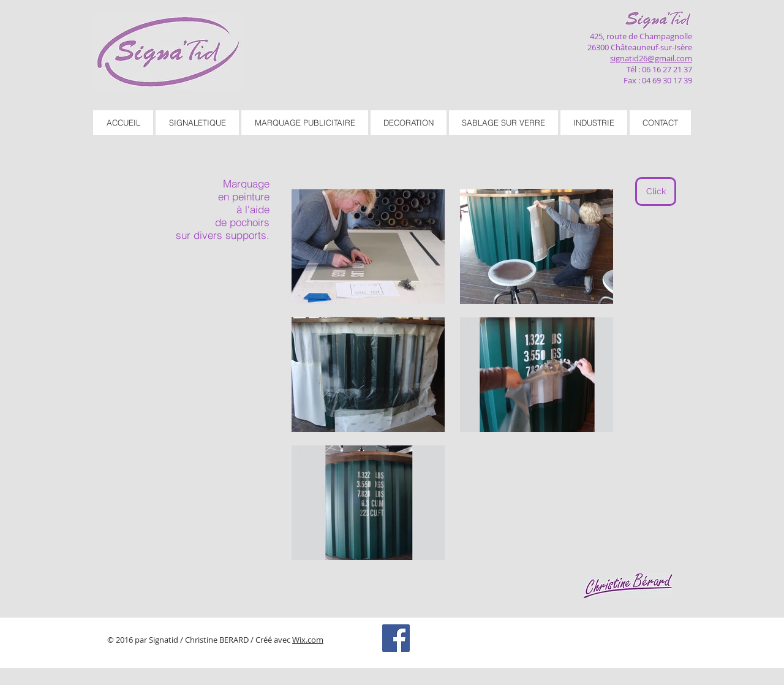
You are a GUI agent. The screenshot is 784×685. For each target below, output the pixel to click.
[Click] (656, 191)
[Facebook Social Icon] (396, 638)
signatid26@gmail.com (651, 58)
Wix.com (308, 640)
